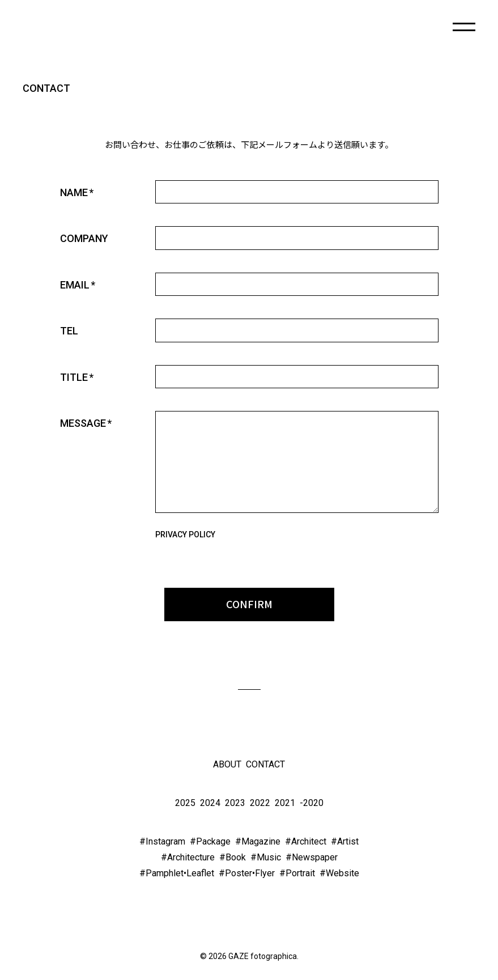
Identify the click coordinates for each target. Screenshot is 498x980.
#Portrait (297, 873)
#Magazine (258, 841)
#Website (339, 873)
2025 (185, 803)
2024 (210, 803)
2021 (285, 803)
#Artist (345, 841)
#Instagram (162, 841)
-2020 (312, 803)
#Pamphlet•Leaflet (177, 873)
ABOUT (227, 764)
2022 (260, 803)
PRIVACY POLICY (185, 534)
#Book (233, 857)
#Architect (306, 841)
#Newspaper (312, 857)
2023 (235, 803)
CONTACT (265, 764)
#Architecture (188, 857)
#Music (266, 857)
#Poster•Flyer (247, 873)
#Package (210, 841)
